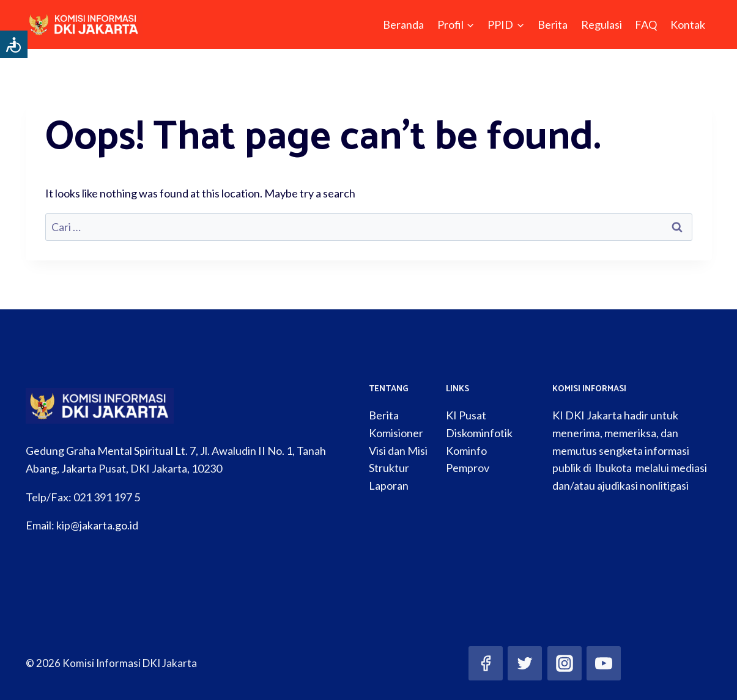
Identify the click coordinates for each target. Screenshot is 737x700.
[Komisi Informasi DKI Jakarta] (84, 24)
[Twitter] (525, 663)
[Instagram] (565, 663)
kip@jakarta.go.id (97, 525)
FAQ (646, 24)
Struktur (389, 468)
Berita (553, 24)
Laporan (389, 485)
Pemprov (468, 468)
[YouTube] (604, 663)
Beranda (403, 24)
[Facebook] (486, 663)
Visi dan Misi (398, 451)
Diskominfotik (479, 433)
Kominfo (466, 451)
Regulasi (602, 24)
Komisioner (396, 433)
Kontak (688, 24)
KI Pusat (466, 415)
